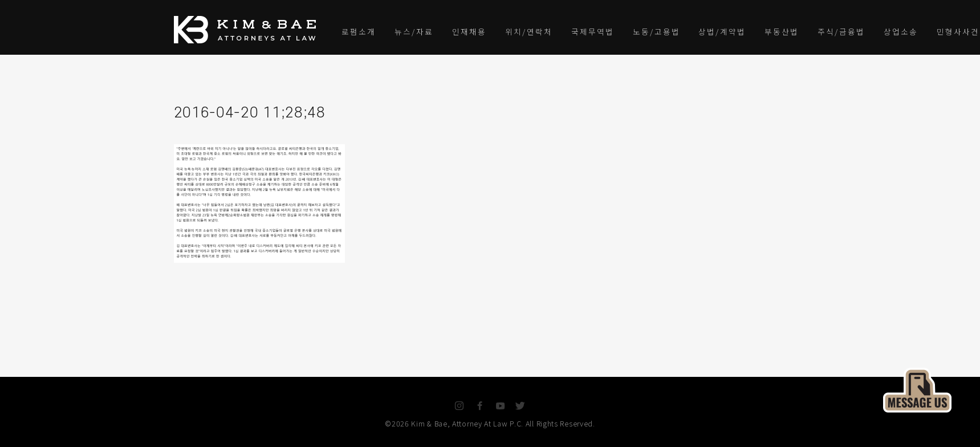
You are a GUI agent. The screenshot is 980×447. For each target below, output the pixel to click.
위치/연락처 (529, 31)
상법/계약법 (722, 31)
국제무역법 (593, 31)
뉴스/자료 (414, 31)
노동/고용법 (656, 31)
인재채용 (469, 31)
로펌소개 (359, 31)
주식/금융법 (841, 31)
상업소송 (901, 31)
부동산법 (782, 31)
